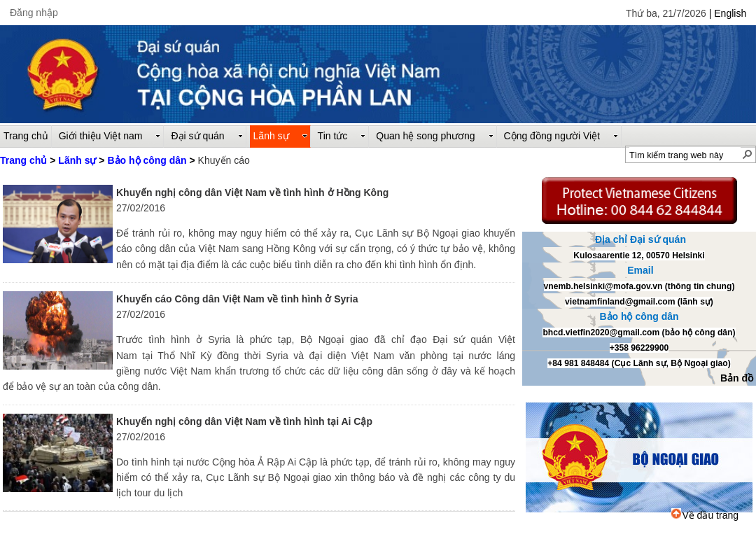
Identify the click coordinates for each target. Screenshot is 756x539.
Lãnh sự (77, 160)
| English (728, 13)
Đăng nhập (34, 13)
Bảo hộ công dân (147, 160)
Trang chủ (23, 160)
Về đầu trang (705, 515)
